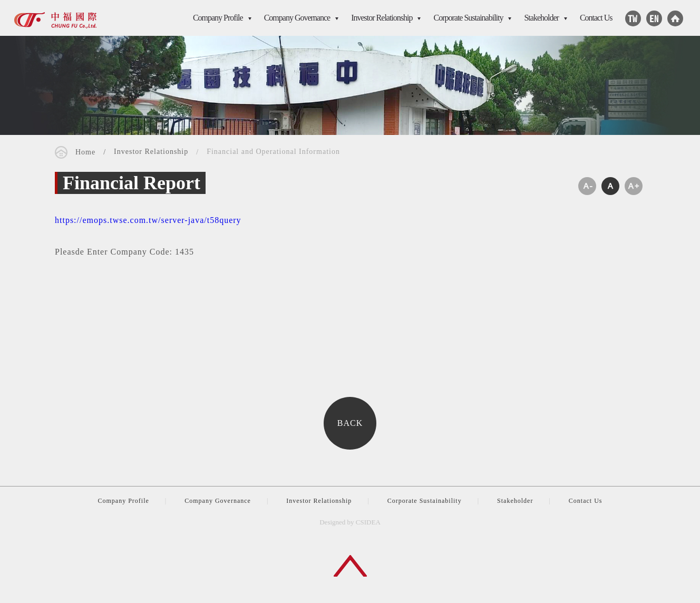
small (587, 187)
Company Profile (218, 18)
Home (675, 18)
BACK (350, 424)
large (634, 187)
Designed (332, 522)
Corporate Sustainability (468, 18)
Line (633, 18)
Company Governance (297, 18)
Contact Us (596, 18)
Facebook (654, 18)
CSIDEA (55, 20)
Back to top (350, 566)
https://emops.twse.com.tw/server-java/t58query (148, 221)
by (351, 522)
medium (610, 187)
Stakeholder (541, 18)
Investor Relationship (382, 18)
